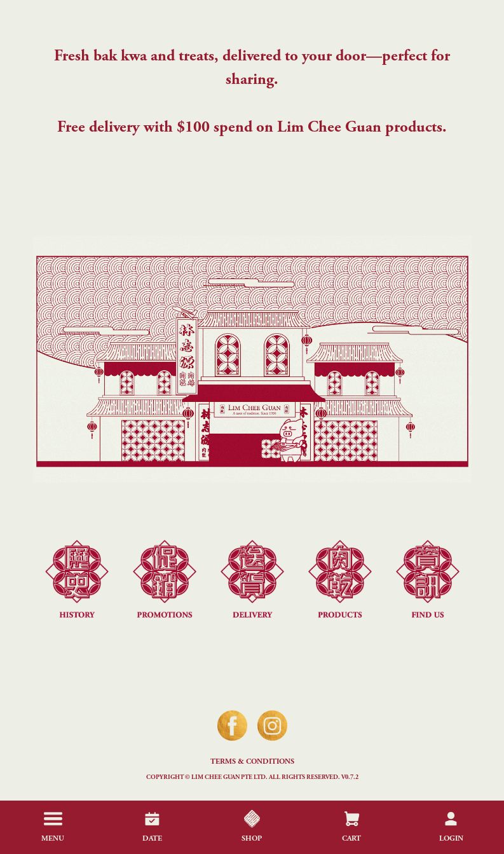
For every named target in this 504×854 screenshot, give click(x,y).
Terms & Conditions (252, 762)
